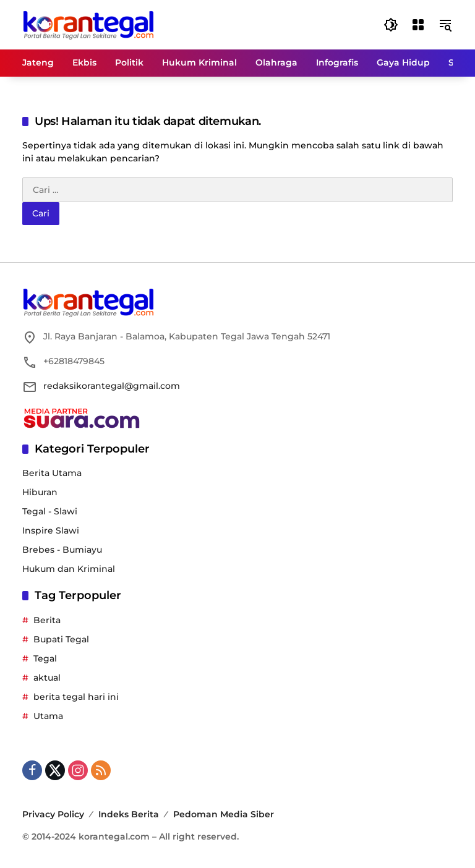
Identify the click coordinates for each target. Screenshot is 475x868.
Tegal (45, 658)
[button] (391, 25)
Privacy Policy (53, 814)
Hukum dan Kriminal (69, 569)
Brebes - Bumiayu (62, 550)
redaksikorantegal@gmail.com (112, 386)
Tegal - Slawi (50, 511)
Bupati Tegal (61, 639)
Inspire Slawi (51, 530)
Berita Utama (52, 473)
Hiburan (40, 492)
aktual (47, 678)
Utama (48, 716)
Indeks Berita (129, 814)
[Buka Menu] (418, 25)
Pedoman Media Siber (224, 814)
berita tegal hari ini (76, 697)
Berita (47, 620)
